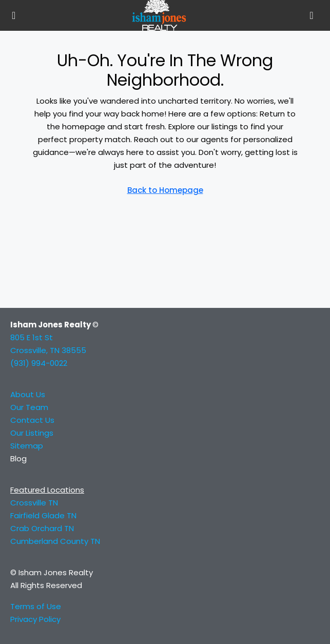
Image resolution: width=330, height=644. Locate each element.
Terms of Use (36, 606)
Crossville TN (34, 503)
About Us (28, 394)
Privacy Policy (35, 619)
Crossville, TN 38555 (48, 350)
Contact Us (32, 420)
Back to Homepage (165, 190)
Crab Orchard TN (42, 528)
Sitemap (27, 446)
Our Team (29, 407)
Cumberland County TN (55, 541)
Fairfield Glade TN (44, 515)
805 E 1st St (32, 337)
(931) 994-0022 (39, 363)
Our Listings (32, 433)
